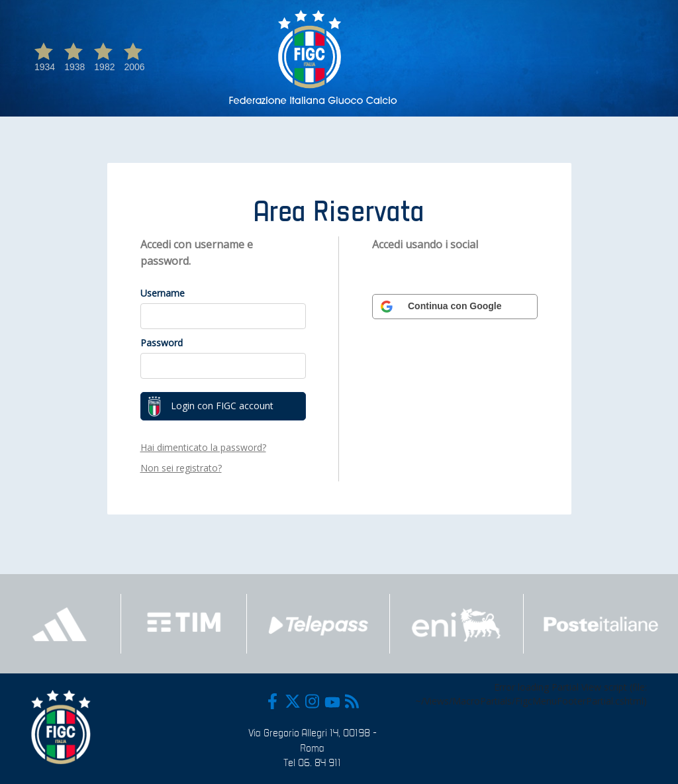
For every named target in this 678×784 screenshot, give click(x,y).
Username (163, 293)
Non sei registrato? (181, 468)
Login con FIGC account (211, 407)
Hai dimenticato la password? (203, 447)
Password (162, 343)
